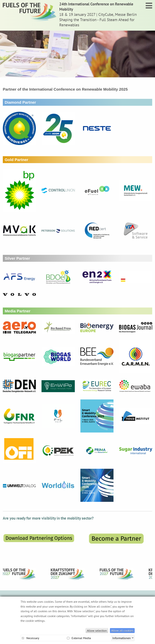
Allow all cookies (122, 631)
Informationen (122, 638)
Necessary (30, 638)
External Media (79, 638)
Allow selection (97, 631)
